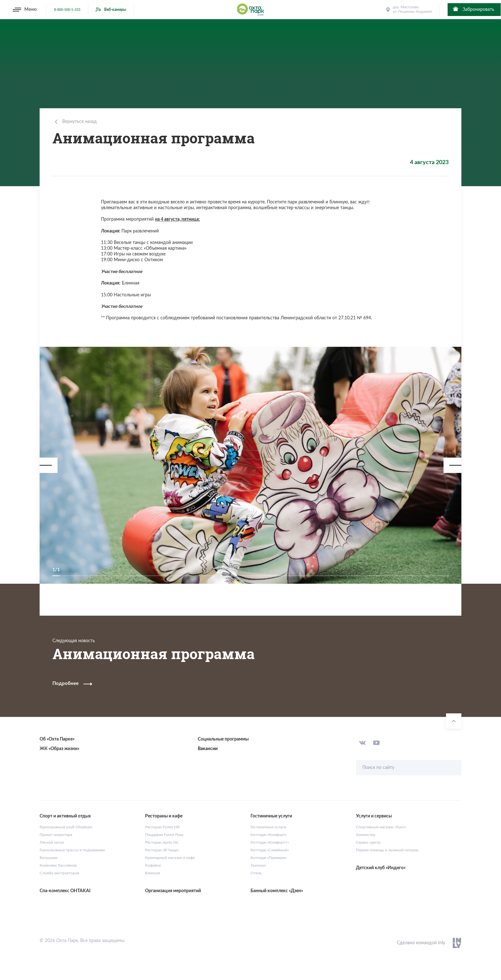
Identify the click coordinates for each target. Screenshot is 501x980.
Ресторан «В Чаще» (162, 850)
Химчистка (366, 835)
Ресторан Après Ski (162, 842)
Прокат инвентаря (56, 835)
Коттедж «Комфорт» (269, 835)
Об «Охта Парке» (57, 739)
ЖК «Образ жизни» (59, 749)
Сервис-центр (368, 842)
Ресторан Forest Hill (162, 827)
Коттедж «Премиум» (269, 858)
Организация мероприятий (173, 891)
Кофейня (153, 865)
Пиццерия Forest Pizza (164, 835)
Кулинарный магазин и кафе (170, 858)
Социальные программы (223, 739)
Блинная (153, 873)
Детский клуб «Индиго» (381, 868)
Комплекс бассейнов (58, 865)
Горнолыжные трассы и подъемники (72, 850)
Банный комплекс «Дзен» (277, 891)
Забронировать (473, 9)
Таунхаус (258, 865)
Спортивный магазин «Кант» (381, 827)
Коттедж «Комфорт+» (270, 842)
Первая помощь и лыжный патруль (387, 850)
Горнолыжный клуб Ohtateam (66, 827)
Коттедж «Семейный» (270, 850)
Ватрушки (49, 858)
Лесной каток (52, 842)
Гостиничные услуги (268, 827)
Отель (256, 873)
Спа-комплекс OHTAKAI (65, 891)
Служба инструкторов (59, 873)
